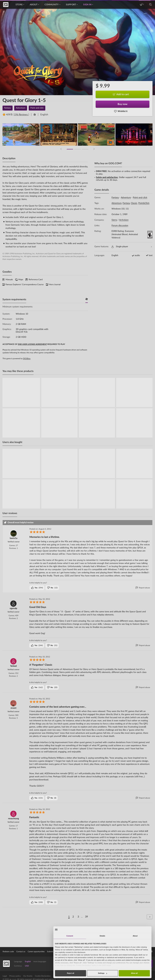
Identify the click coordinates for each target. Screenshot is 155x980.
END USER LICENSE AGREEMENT (32, 344)
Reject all (71, 973)
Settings (103, 973)
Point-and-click (140, 198)
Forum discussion (120, 226)
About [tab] (135, 936)
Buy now (123, 104)
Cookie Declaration (43, 976)
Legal (5, 976)
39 (86, 917)
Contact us (21, 952)
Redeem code (8, 952)
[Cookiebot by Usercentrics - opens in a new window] (140, 930)
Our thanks (28, 976)
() (37, 588)
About (34, 5)
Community (52, 5)
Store (20, 5)
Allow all (134, 973)
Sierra (114, 220)
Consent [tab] (70, 936)
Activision (124, 220)
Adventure (126, 198)
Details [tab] (102, 936)
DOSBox (27, 359)
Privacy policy (15, 976)
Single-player (132, 247)
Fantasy (115, 198)
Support (72, 5)
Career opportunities (36, 952)
